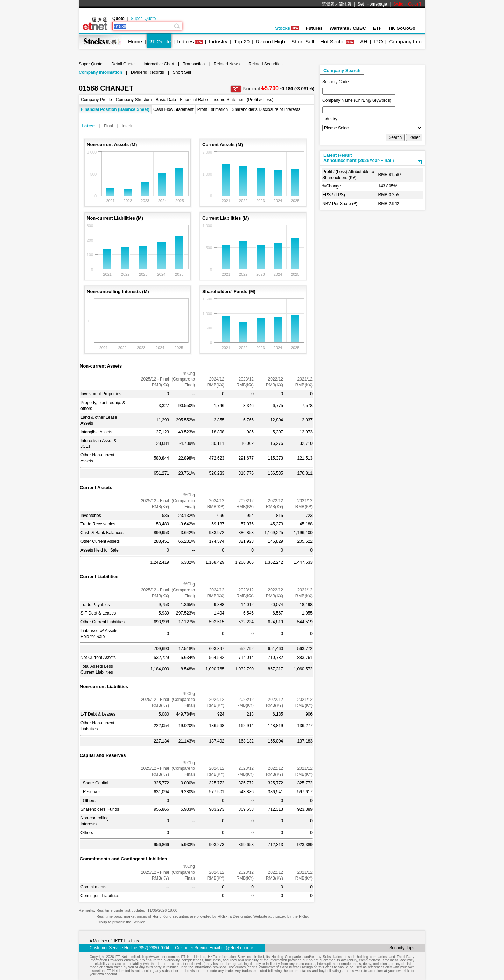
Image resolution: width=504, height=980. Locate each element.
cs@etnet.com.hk (237, 948)
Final (108, 126)
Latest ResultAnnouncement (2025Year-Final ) (359, 158)
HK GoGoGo (402, 28)
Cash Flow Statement (173, 109)
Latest (88, 126)
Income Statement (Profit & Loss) (243, 100)
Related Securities (265, 64)
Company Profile (96, 100)
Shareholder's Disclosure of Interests (266, 109)
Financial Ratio (194, 100)
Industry (218, 41)
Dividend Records (148, 72)
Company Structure (134, 100)
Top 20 (242, 41)
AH (364, 41)
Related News (227, 64)
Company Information (100, 72)
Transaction (194, 64)
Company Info (405, 41)
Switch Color (408, 4)
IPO (378, 41)
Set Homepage (372, 4)
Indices (185, 41)
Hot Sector (333, 41)
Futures (314, 28)
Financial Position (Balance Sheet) (115, 109)
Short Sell (303, 41)
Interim (128, 126)
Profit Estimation (213, 109)
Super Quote (143, 19)
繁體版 (328, 4)
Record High (270, 41)
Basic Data (166, 100)
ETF (377, 28)
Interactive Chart (159, 64)
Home (135, 41)
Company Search (342, 70)
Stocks (287, 28)
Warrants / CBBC (348, 28)
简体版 (345, 4)
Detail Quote (123, 64)
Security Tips (402, 948)
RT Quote (160, 41)
